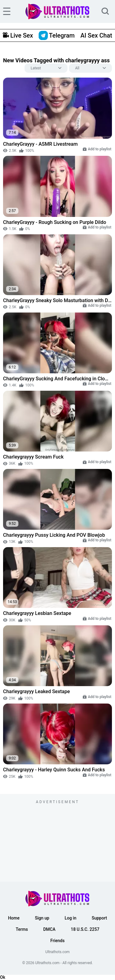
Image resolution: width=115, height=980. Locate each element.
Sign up (42, 918)
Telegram (57, 35)
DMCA (49, 929)
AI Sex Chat (96, 35)
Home (14, 918)
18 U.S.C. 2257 (85, 929)
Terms (22, 929)
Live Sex (18, 35)
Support (99, 918)
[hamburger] (7, 11)
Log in (71, 918)
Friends (57, 941)
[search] (105, 11)
